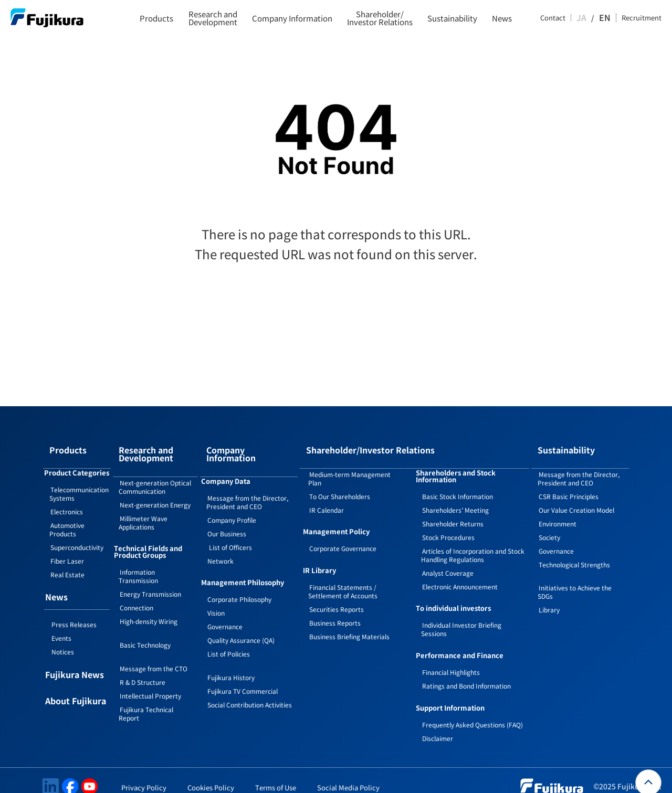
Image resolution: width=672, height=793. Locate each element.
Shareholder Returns (453, 511)
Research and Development (213, 18)
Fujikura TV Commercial (243, 670)
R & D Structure (143, 668)
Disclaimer (438, 726)
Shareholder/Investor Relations (380, 18)
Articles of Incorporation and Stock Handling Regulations (473, 543)
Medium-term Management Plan (349, 466)
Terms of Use (276, 775)
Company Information (292, 18)
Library (549, 598)
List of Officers (230, 527)
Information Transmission (138, 562)
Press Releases (74, 612)
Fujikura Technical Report (146, 699)
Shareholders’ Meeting (455, 498)
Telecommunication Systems (79, 482)
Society (549, 525)
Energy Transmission (150, 580)
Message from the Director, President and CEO (247, 482)
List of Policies (229, 633)
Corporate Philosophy (239, 579)
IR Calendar (327, 498)
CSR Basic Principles (569, 484)
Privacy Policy (144, 775)
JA (591, 18)
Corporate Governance (343, 536)
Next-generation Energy (155, 490)
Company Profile (232, 499)
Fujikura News (75, 663)
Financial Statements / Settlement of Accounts (343, 579)
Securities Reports (337, 597)
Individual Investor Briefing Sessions (461, 617)
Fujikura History (231, 657)
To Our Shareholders (340, 484)
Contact (563, 18)
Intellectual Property (150, 681)
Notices (63, 639)
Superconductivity (77, 535)
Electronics (67, 499)
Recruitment (642, 18)
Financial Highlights (451, 660)
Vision (216, 592)
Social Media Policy (348, 775)
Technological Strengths (574, 552)
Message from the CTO (154, 654)
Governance (225, 606)
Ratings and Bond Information (466, 674)
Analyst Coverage (448, 561)
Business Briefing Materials (349, 624)
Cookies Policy (211, 775)
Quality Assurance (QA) (241, 620)
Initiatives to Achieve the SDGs (575, 580)
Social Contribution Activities (250, 684)
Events (61, 626)
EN (606, 18)
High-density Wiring (149, 607)
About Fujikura (76, 690)
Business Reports (335, 611)
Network (220, 540)
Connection (136, 593)
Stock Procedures (448, 525)
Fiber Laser (67, 549)
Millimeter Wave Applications (143, 508)
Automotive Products (67, 517)
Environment (558, 511)
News (502, 18)
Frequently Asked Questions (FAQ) (472, 712)
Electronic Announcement (460, 574)
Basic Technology (145, 631)
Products (156, 18)
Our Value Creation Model (576, 498)
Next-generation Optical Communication (155, 473)
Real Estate (67, 562)
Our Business (227, 513)
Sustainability (452, 18)
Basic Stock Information (458, 484)
